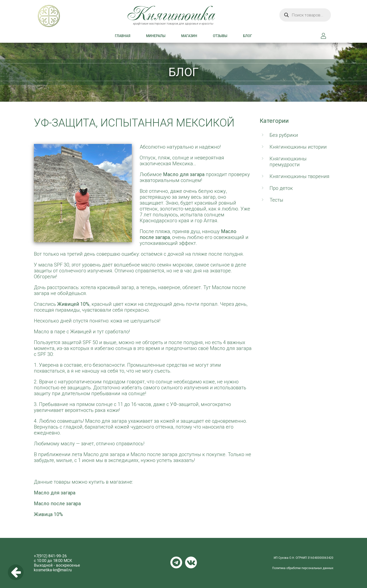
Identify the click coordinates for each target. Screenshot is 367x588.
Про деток (281, 188)
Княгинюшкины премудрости (288, 162)
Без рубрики (284, 135)
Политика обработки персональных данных (303, 568)
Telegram (176, 562)
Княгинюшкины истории (298, 147)
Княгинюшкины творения (299, 176)
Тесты (276, 200)
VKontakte (191, 562)
